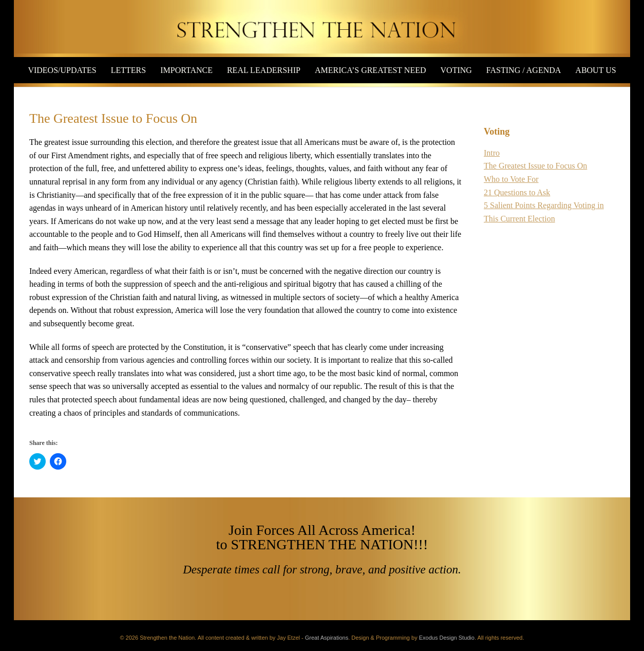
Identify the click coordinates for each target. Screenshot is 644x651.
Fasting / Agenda (524, 70)
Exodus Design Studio (447, 638)
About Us (595, 70)
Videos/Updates (62, 70)
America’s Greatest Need (371, 70)
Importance (186, 70)
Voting (456, 70)
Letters (128, 70)
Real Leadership (264, 70)
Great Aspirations (327, 638)
